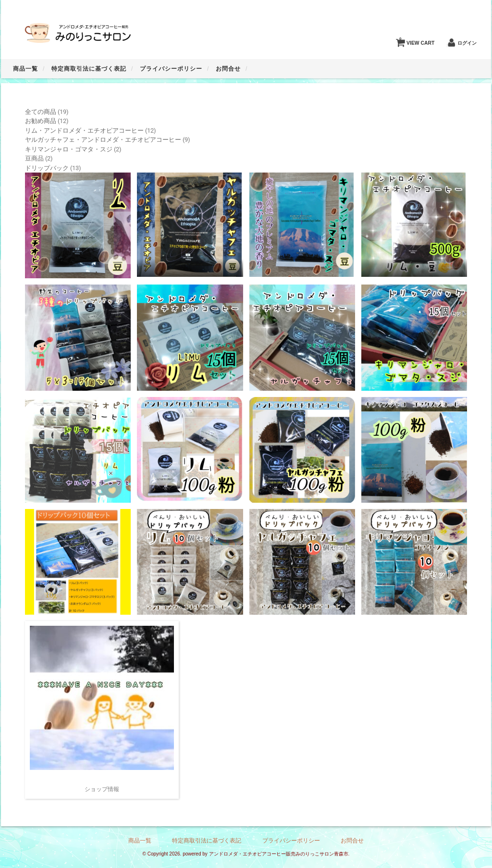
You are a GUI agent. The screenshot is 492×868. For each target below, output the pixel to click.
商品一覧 (25, 69)
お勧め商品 (41, 121)
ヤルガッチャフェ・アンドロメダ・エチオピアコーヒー (103, 140)
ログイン (467, 43)
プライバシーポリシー (171, 69)
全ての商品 (41, 112)
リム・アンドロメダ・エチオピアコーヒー (84, 130)
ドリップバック (47, 168)
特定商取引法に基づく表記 (89, 69)
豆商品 (34, 158)
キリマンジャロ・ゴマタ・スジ (69, 149)
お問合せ (228, 69)
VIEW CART (417, 41)
